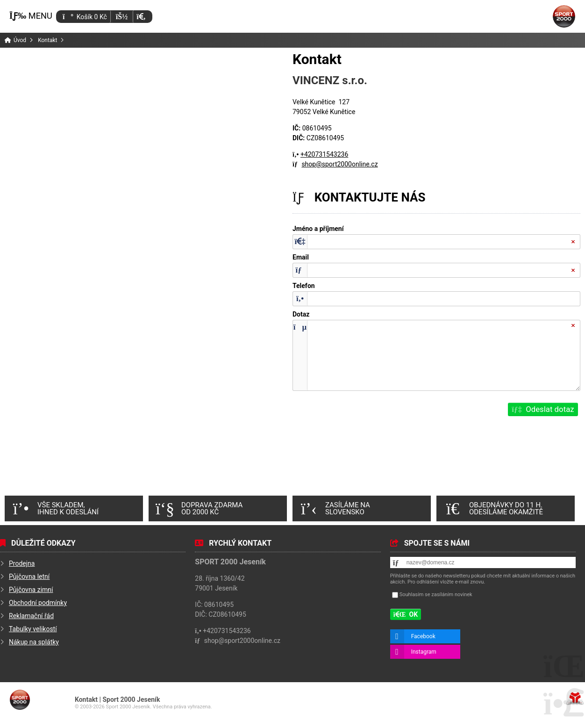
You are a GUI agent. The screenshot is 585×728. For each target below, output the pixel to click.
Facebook (423, 636)
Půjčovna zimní (31, 590)
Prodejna (22, 563)
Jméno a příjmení (318, 229)
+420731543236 (324, 154)
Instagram (424, 652)
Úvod (564, 16)
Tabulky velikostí (33, 629)
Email (301, 257)
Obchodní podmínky (38, 603)
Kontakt (47, 40)
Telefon (304, 286)
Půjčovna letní (29, 577)
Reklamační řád (31, 616)
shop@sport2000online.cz (339, 164)
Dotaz (301, 314)
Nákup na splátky (34, 642)
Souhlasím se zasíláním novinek (436, 595)
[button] (141, 17)
